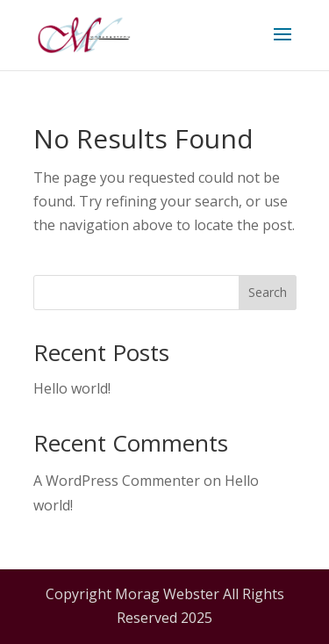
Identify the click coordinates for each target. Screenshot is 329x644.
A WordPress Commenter (117, 481)
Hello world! (72, 388)
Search (268, 292)
